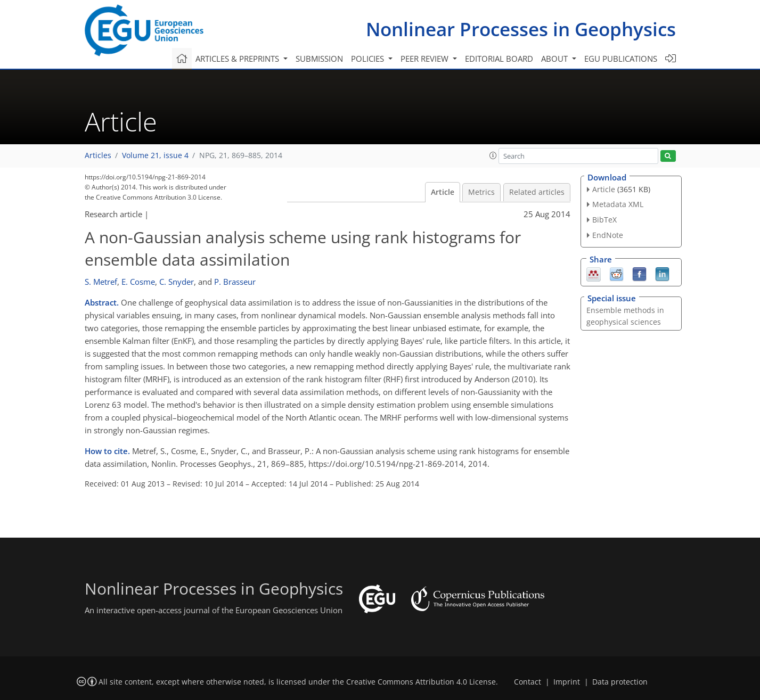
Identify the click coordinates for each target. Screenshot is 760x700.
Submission (319, 59)
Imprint (567, 682)
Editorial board (499, 59)
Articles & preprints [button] (238, 59)
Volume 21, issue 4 (155, 155)
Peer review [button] (426, 59)
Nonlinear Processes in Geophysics (521, 29)
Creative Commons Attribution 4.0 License (421, 682)
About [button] (555, 59)
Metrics (481, 192)
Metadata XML (618, 204)
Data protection (620, 682)
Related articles (537, 192)
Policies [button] (369, 59)
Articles (98, 155)
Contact (528, 682)
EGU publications (621, 59)
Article (443, 192)
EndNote (608, 235)
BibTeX (604, 220)
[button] (493, 155)
